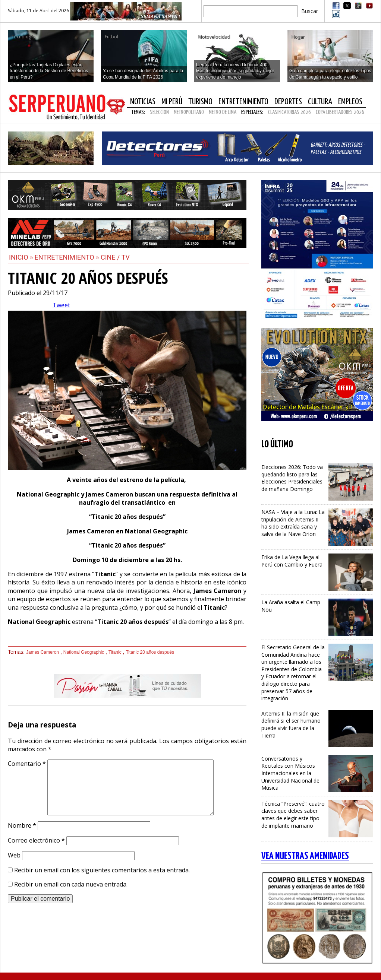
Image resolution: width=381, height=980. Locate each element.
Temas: (138, 112)
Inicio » (21, 257)
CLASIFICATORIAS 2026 (289, 112)
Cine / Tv (115, 257)
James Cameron (42, 652)
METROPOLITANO (189, 112)
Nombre (22, 825)
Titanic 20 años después (150, 652)
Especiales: (252, 112)
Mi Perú (172, 102)
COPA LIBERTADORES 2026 (340, 112)
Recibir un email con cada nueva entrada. (71, 884)
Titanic (115, 652)
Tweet (61, 305)
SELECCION (159, 112)
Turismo (200, 102)
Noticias (143, 102)
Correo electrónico (36, 840)
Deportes (288, 102)
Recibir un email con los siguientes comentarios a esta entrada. (102, 870)
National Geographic (84, 652)
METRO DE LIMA (223, 112)
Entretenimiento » (68, 257)
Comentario (27, 764)
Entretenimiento (243, 102)
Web (14, 855)
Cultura (320, 102)
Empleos (350, 102)
